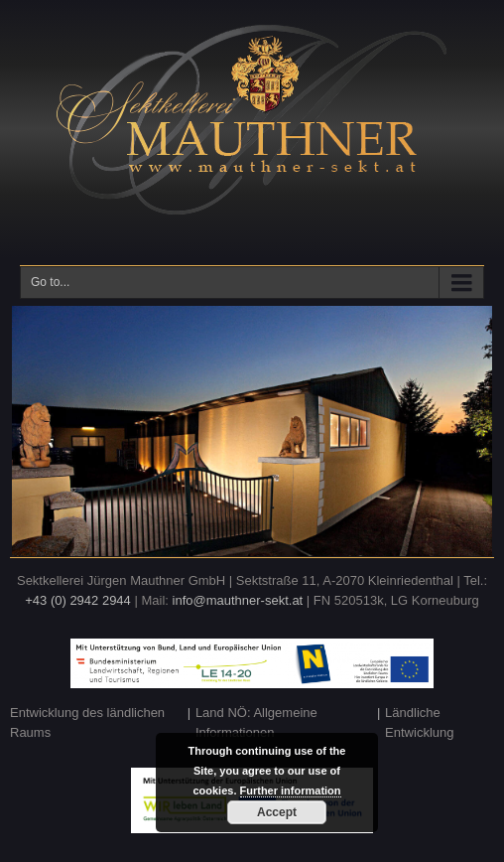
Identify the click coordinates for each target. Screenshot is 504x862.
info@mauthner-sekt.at (238, 600)
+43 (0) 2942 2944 (78, 600)
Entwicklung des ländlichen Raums (87, 722)
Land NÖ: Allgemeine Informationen (256, 722)
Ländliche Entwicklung (419, 722)
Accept (277, 812)
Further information (291, 790)
